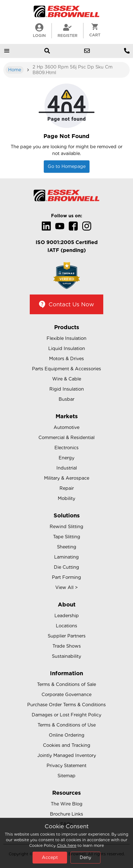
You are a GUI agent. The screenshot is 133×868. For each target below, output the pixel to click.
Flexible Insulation (66, 338)
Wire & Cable (67, 379)
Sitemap (66, 776)
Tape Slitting (67, 537)
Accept (50, 857)
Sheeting (67, 547)
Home (15, 70)
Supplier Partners (67, 636)
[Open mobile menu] (7, 51)
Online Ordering (67, 735)
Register (67, 30)
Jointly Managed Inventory (67, 755)
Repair (67, 488)
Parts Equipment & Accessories (66, 369)
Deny (85, 857)
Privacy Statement (66, 766)
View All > (66, 587)
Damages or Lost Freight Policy (66, 715)
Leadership (67, 616)
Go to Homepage (67, 166)
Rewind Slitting (66, 527)
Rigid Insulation (67, 389)
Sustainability (66, 656)
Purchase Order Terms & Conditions (66, 705)
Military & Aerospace (67, 478)
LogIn (39, 30)
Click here (67, 845)
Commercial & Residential (66, 438)
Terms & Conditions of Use (67, 725)
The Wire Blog (67, 804)
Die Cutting (66, 567)
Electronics (66, 448)
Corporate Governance (66, 695)
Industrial (67, 468)
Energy (66, 458)
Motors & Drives (66, 359)
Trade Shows (67, 646)
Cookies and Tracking (67, 745)
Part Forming (66, 577)
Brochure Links (66, 814)
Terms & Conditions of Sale (66, 684)
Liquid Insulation (67, 348)
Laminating (66, 557)
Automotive (66, 427)
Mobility (66, 498)
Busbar (66, 399)
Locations (66, 626)
